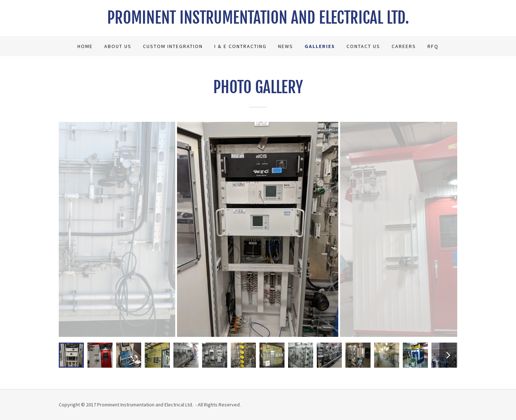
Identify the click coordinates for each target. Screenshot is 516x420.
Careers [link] (404, 46)
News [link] (286, 46)
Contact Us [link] (363, 46)
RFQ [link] (433, 46)
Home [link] (85, 46)
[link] (258, 22)
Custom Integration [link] (173, 46)
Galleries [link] (320, 46)
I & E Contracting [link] (240, 46)
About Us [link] (118, 46)
